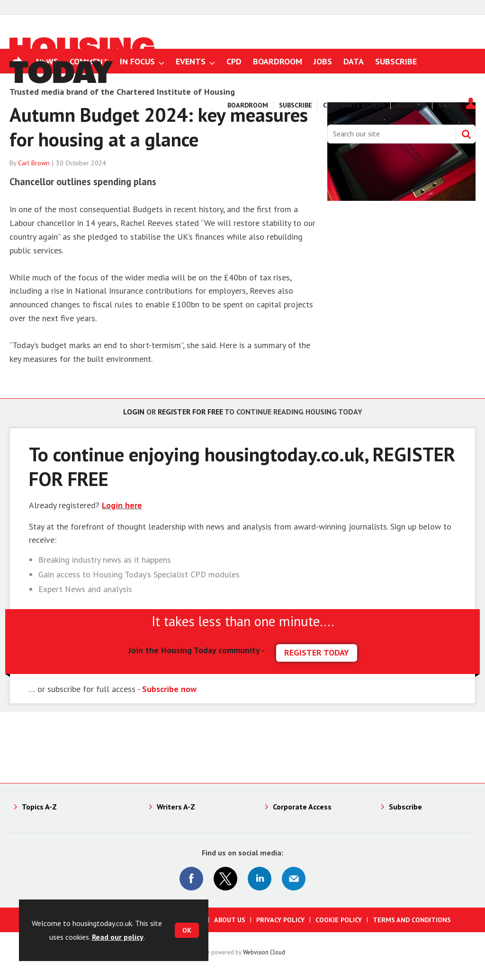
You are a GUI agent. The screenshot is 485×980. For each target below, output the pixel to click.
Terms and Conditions (412, 920)
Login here (122, 505)
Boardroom (248, 105)
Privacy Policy (280, 920)
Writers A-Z (176, 807)
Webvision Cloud (264, 952)
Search (466, 134)
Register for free (190, 412)
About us (230, 920)
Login (134, 412)
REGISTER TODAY (317, 652)
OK (187, 930)
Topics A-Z (39, 807)
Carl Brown (34, 163)
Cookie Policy (339, 920)
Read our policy (118, 937)
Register (411, 105)
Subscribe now (169, 689)
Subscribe (296, 105)
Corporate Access (354, 105)
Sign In (449, 105)
